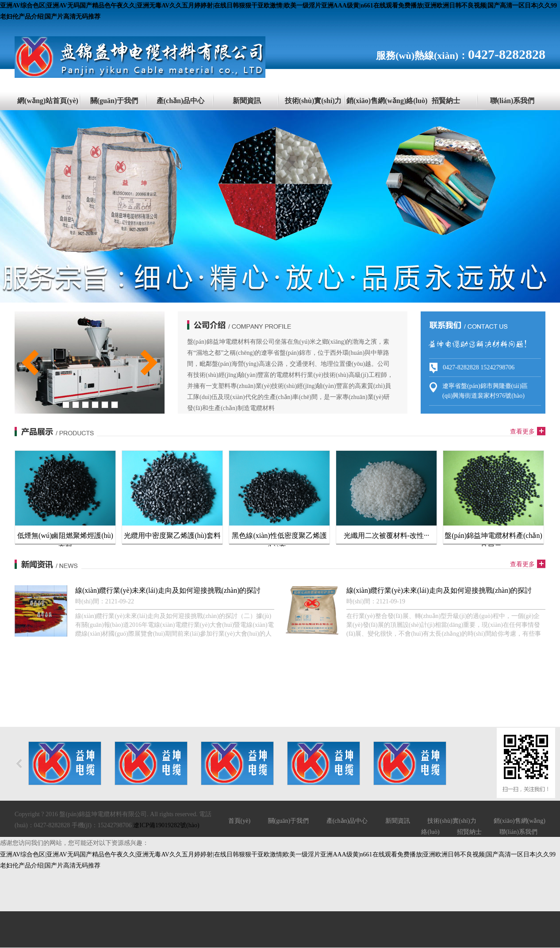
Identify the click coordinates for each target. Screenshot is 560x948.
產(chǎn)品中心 (181, 101)
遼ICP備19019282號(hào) (166, 825)
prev (30, 363)
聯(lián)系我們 (512, 101)
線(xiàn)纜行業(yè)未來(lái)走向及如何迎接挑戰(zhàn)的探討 (168, 590)
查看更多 (522, 432)
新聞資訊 (247, 101)
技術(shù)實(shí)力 (313, 101)
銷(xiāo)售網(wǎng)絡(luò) (380, 101)
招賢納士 (446, 101)
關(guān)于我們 (114, 101)
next (149, 363)
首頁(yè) (240, 821)
